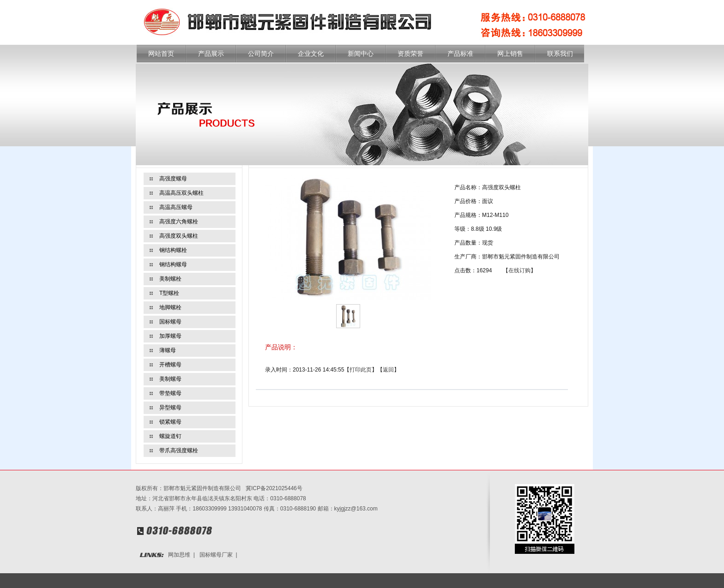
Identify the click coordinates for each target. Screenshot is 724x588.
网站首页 (161, 54)
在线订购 (519, 270)
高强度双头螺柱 (179, 236)
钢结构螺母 (173, 264)
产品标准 (460, 54)
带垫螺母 (170, 393)
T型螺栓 (169, 293)
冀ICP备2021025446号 (274, 488)
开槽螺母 (170, 365)
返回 (388, 370)
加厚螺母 (170, 336)
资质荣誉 (410, 54)
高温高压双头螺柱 (181, 193)
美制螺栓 (170, 279)
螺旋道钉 (170, 436)
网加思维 (179, 555)
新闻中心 (361, 54)
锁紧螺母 (170, 422)
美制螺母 (170, 379)
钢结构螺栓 (173, 250)
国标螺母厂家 (216, 555)
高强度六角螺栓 (179, 222)
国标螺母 (170, 322)
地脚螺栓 (170, 307)
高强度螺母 (173, 179)
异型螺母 (170, 408)
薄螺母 (168, 350)
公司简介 (261, 54)
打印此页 (361, 370)
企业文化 (311, 54)
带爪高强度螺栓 (179, 450)
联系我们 (560, 54)
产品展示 (211, 54)
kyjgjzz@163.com (356, 509)
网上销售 (510, 54)
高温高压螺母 (176, 207)
